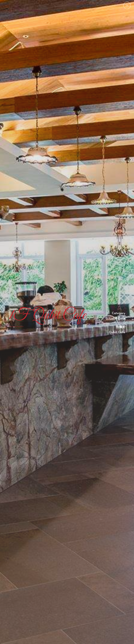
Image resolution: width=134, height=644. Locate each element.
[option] (67, 322)
